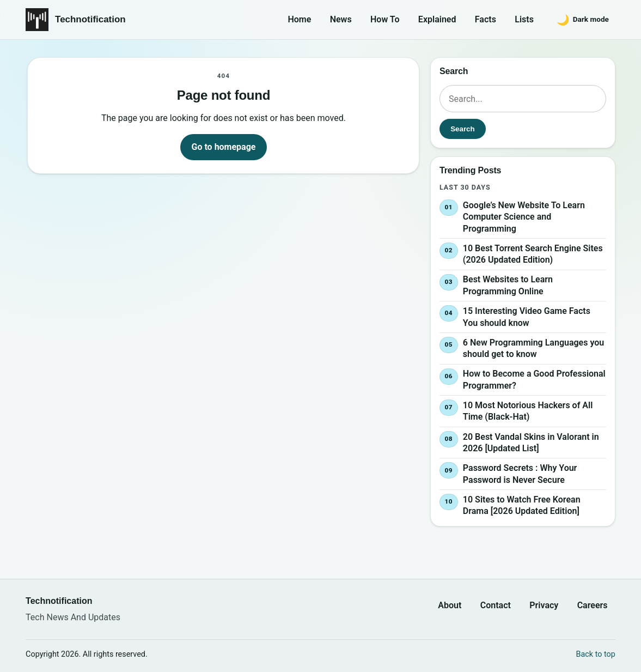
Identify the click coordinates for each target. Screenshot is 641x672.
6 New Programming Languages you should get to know (533, 349)
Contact (496, 605)
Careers (593, 605)
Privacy (544, 605)
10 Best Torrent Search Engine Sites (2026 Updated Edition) (533, 254)
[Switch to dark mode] (583, 20)
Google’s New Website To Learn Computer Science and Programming (524, 217)
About (450, 605)
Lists (524, 19)
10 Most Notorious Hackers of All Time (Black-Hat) (528, 411)
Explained (437, 19)
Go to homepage (224, 147)
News (341, 19)
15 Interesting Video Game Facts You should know (527, 317)
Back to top (596, 654)
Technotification (90, 19)
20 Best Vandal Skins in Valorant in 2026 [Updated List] (531, 443)
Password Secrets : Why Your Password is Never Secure (520, 474)
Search (462, 129)
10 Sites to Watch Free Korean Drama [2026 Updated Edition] (522, 505)
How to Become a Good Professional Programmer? (534, 380)
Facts (486, 19)
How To (385, 19)
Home (299, 19)
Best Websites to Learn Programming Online (508, 286)
